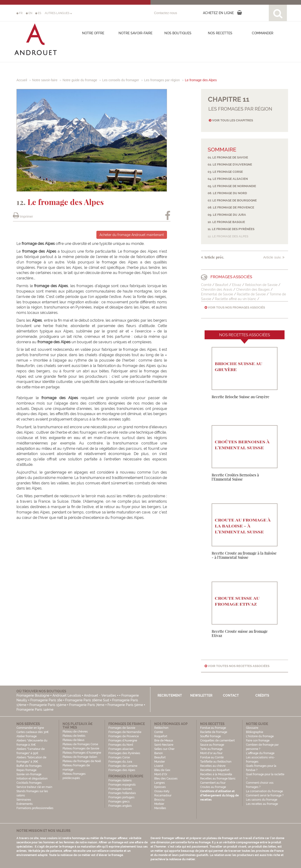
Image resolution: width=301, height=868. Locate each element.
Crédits (262, 695)
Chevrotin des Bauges (253, 289)
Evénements (25, 804)
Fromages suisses (120, 789)
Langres (160, 783)
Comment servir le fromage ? (265, 795)
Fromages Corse (119, 757)
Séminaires (24, 800)
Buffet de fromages (29, 766)
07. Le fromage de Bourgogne (232, 200)
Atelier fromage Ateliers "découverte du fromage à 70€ (32, 741)
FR (20, 13)
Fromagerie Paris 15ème (48, 705)
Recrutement (170, 695)
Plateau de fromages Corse (80, 744)
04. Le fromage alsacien (228, 179)
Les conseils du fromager (121, 80)
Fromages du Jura (120, 762)
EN (29, 13)
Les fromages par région (162, 80)
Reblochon (161, 728)
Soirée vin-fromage (29, 774)
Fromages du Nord (121, 745)
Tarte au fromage (211, 749)
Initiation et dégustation (32, 779)
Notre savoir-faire (135, 33)
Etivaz (237, 285)
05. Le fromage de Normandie (232, 186)
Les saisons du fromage (262, 800)
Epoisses (160, 787)
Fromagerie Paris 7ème (87, 705)
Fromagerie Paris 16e (46, 700)
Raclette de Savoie (251, 294)
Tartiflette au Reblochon (216, 762)
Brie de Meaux (164, 741)
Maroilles (160, 808)
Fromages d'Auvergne (123, 741)
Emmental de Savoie (217, 294)
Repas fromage (26, 770)
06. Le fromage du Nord (227, 193)
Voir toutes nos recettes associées (237, 666)
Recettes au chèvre (213, 766)
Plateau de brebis (74, 736)
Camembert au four (213, 783)
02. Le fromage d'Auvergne (230, 164)
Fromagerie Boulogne (33, 695)
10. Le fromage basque (226, 222)
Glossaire (252, 728)
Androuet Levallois (67, 695)
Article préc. (213, 257)
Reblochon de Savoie (261, 285)
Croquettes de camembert (217, 741)
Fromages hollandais (122, 793)
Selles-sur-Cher (164, 749)
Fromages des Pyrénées (124, 753)
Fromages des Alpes (122, 770)
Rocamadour (163, 795)
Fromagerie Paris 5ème (125, 705)
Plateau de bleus (73, 740)
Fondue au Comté (212, 757)
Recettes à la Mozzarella (216, 774)
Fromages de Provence (124, 736)
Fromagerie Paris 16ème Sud (87, 700)
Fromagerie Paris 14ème (35, 710)
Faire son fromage (258, 741)
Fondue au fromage (213, 728)
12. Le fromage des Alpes (228, 236)
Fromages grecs (119, 802)
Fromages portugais (121, 797)
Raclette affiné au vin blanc (236, 299)
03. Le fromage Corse (225, 172)
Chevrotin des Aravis (217, 289)
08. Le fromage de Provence (231, 207)
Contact (231, 695)
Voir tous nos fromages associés (235, 307)
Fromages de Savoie (122, 728)
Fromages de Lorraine (123, 766)
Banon (158, 753)
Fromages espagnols (122, 785)
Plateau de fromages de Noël (82, 761)
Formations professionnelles (35, 808)
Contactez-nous (166, 13)
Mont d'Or (161, 774)
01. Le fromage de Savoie (228, 157)
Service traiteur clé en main (34, 787)
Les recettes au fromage (262, 804)
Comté (206, 285)
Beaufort (222, 285)
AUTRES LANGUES (58, 13)
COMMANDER (263, 33)
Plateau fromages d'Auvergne (82, 753)
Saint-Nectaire (164, 745)
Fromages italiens (120, 780)
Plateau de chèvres (75, 732)
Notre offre (93, 33)
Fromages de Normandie (125, 732)
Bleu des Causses (166, 779)
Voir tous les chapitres (231, 120)
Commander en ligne (30, 728)
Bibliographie (255, 732)
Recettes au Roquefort (215, 770)
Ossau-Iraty (162, 791)
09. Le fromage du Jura (227, 215)
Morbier (159, 804)
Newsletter (201, 695)
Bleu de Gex (162, 770)
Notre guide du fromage (80, 80)
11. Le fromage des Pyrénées (231, 229)
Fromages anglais (120, 806)
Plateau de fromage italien (80, 757)
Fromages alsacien (121, 749)
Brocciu (159, 800)
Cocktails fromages (29, 783)
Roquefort (161, 736)
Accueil (22, 80)
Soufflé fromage (210, 736)
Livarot (159, 766)
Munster (160, 762)
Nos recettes (220, 33)
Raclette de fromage (214, 732)
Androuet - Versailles (100, 695)
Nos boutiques (178, 33)
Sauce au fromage (212, 745)
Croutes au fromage (213, 787)
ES (38, 13)
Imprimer (23, 216)
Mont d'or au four (211, 753)
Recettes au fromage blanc (218, 779)
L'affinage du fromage (260, 753)
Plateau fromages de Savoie (81, 748)
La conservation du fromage (264, 791)
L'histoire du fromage (260, 736)
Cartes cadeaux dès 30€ (33, 732)
